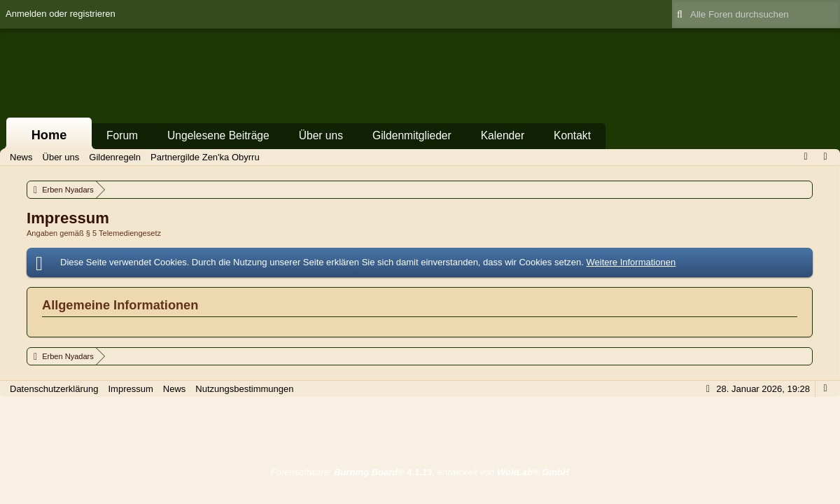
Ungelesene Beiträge (218, 135)
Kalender (503, 135)
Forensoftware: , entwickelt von (420, 472)
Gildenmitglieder (412, 135)
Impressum (130, 389)
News (175, 389)
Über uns (321, 135)
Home (49, 135)
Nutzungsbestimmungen (244, 389)
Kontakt (572, 135)
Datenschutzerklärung (54, 389)
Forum (122, 135)
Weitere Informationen (631, 262)
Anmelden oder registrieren (61, 14)
